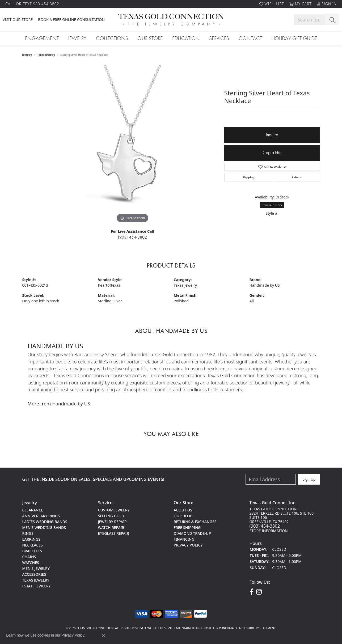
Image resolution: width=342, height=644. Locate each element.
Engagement (42, 38)
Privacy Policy (73, 635)
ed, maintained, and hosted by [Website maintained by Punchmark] (195, 628)
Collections (112, 38)
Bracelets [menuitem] (32, 551)
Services (219, 38)
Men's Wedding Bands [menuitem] (44, 527)
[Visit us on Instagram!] (259, 592)
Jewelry (77, 38)
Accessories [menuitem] (34, 574)
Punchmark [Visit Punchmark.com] (228, 628)
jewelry (27, 55)
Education (186, 38)
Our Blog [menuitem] (183, 516)
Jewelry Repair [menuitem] (112, 521)
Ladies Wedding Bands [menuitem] (45, 521)
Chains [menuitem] (29, 556)
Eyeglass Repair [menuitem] (114, 533)
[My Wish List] (272, 4)
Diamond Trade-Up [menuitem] (192, 533)
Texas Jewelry (46, 55)
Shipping (248, 177)
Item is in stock (272, 205)
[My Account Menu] (327, 4)
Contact (250, 38)
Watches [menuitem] (31, 562)
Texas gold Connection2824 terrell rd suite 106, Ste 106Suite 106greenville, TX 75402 (282, 520)
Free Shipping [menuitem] (187, 527)
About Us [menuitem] (183, 510)
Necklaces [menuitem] (33, 545)
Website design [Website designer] (159, 628)
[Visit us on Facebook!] (252, 592)
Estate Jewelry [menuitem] (37, 586)
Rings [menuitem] (28, 533)
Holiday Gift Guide (294, 38)
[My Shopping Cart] (301, 4)
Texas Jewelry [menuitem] (36, 580)
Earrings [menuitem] (31, 539)
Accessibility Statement (257, 628)
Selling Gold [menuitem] (111, 516)
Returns (297, 177)
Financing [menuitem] (184, 539)
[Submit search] (332, 20)
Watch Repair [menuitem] (111, 527)
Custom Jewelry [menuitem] (114, 510)
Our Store (150, 38)
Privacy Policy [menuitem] (188, 545)
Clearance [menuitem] (33, 510)
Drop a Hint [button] (272, 152)
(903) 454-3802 (132, 237)
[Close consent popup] (103, 635)
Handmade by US (265, 285)
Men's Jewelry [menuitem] (36, 568)
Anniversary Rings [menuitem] (41, 516)
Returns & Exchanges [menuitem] (195, 521)
